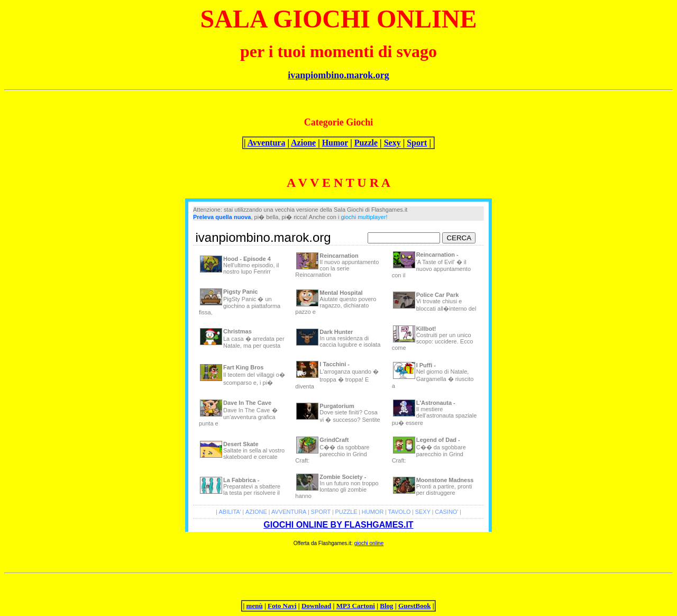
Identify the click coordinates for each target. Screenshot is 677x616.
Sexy (392, 143)
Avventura (267, 143)
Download (316, 606)
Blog (386, 606)
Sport (417, 143)
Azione (303, 143)
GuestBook (414, 606)
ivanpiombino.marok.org (338, 75)
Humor (335, 143)
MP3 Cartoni (356, 606)
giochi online (369, 543)
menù (255, 606)
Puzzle (366, 143)
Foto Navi (282, 606)
